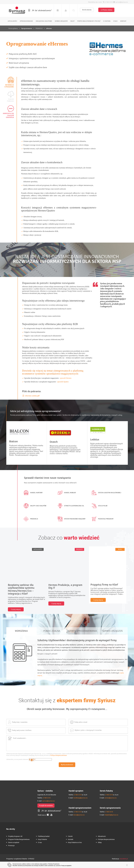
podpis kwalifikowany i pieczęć (89, 21)
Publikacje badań (44, 836)
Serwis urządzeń (14, 842)
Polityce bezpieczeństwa (58, 755)
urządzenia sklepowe (44, 21)
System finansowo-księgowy (71, 519)
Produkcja (30, 519)
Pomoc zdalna (106, 10)
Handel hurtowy (33, 493)
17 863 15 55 (47, 798)
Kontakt (71, 839)
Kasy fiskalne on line (75, 842)
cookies (28, 864)
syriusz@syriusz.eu (49, 801)
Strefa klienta (87, 10)
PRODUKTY (79, 549)
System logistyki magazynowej (106, 493)
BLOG (120, 549)
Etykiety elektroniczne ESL (71, 506)
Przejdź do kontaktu (46, 806)
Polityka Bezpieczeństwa (106, 839)
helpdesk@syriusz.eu (111, 815)
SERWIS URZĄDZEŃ (112, 631)
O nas (40, 842)
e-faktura (107, 21)
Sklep (100, 842)
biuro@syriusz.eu (79, 815)
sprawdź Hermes (66, 378)
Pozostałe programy (102, 519)
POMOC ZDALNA (52, 631)
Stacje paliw (99, 506)
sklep (72, 21)
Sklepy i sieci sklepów (35, 506)
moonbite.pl (124, 859)
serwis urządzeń (61, 21)
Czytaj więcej (16, 609)
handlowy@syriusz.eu (80, 798)
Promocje (11, 845)
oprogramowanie (26, 21)
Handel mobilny (66, 493)
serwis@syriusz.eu (111, 798)
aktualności (12, 21)
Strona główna (13, 28)
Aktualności (102, 836)
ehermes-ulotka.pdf (31, 396)
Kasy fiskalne (42, 839)
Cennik (70, 836)
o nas (115, 21)
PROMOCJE (39, 28)
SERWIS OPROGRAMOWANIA (82, 631)
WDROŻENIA (21, 631)
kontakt (123, 21)
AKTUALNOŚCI (38, 549)
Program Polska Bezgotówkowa (19, 839)
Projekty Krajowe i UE (15, 836)
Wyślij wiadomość (67, 765)
